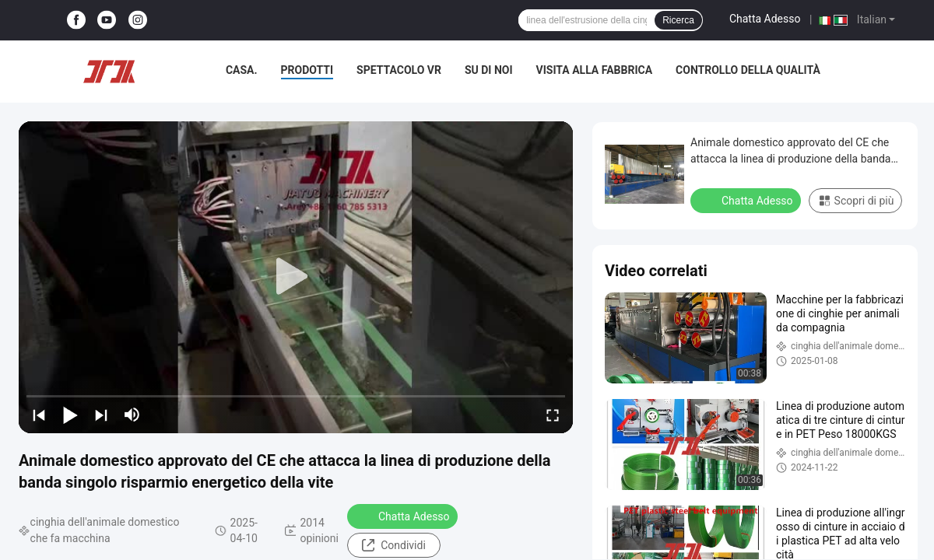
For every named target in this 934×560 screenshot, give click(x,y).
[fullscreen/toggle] (553, 415)
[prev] (39, 415)
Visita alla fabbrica (594, 70)
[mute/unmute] (132, 415)
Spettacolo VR (399, 70)
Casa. (242, 70)
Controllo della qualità (748, 70)
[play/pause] (70, 415)
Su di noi (489, 70)
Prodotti (307, 70)
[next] (101, 415)
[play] (296, 277)
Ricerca (678, 20)
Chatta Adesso (765, 19)
